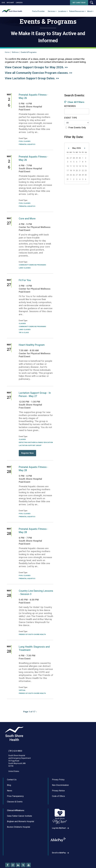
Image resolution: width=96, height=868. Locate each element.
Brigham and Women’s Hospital (20, 821)
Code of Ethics (58, 796)
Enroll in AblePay (59, 853)
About (89, 11)
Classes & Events (15, 802)
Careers (19, 3)
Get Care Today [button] (79, 3)
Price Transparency (15, 796)
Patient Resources (77, 11)
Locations (62, 11)
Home (7, 52)
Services (51, 11)
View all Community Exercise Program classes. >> (39, 73)
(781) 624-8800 (15, 751)
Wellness (15, 52)
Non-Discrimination (60, 785)
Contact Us (12, 780)
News (10, 791)
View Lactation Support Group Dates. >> (32, 78)
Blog (9, 785)
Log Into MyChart (59, 828)
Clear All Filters (76, 102)
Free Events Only (77, 127)
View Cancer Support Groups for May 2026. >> (36, 67)
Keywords (70, 106)
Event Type (71, 118)
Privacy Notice (58, 791)
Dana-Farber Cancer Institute (19, 816)
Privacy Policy (58, 780)
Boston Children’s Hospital (18, 827)
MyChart (10, 3)
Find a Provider (38, 11)
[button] (91, 3)
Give (3, 3)
